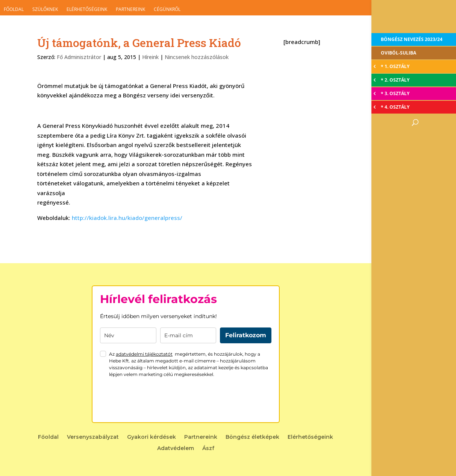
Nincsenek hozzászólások (197, 57)
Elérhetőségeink (87, 9)
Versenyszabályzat (93, 437)
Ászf (208, 449)
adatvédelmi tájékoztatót (144, 354)
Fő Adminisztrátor (79, 57)
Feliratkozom (246, 335)
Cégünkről (167, 9)
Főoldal (14, 9)
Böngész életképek (252, 437)
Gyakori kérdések (151, 437)
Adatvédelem (176, 449)
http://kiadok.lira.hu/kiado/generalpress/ (127, 218)
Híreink (150, 57)
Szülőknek (45, 9)
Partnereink (130, 9)
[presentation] (157, 400)
